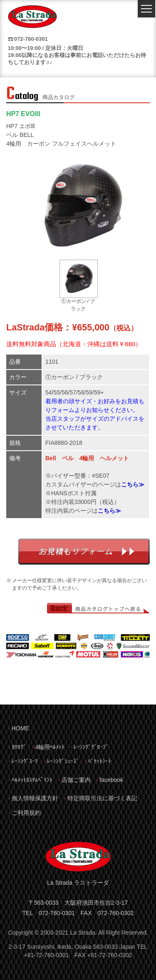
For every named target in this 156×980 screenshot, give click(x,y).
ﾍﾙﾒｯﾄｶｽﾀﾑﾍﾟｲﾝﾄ (32, 780)
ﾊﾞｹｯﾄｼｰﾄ (99, 761)
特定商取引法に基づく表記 (102, 798)
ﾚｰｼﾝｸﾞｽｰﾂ (25, 761)
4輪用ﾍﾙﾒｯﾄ (50, 747)
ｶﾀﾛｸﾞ (19, 747)
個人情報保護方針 (35, 798)
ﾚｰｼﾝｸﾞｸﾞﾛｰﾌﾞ (91, 747)
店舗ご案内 (76, 780)
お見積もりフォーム (84, 552)
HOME (20, 728)
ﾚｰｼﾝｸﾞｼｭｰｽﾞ (63, 761)
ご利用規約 (26, 813)
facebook (111, 780)
